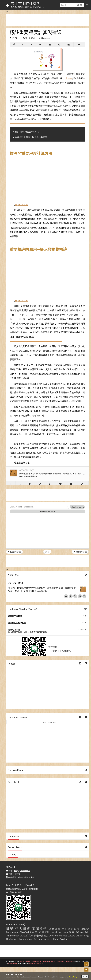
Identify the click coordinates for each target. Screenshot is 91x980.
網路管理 (44, 932)
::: (7, 12)
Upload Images (77, 507)
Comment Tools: (16, 507)
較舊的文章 (80, 552)
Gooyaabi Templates (36, 964)
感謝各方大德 (14, 630)
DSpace (80, 932)
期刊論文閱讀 (71, 929)
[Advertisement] (47, 20)
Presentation (25, 939)
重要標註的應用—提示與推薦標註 (31, 137)
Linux (65, 932)
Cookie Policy (73, 977)
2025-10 (82, 616)
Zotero (72, 936)
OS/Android (12, 939)
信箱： (18, 871)
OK (85, 977)
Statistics (52, 962)
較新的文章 (14, 552)
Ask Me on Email (47, 512)
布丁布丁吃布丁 (26, 470)
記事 (72, 932)
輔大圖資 (23, 928)
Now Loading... (49, 722)
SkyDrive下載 (21, 204)
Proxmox (63, 936)
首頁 (47, 552)
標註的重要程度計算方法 (27, 132)
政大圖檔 (55, 929)
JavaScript (56, 932)
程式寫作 (28, 936)
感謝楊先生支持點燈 (17, 623)
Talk (87, 932)
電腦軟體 (40, 928)
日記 (10, 928)
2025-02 (82, 623)
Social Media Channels (40, 962)
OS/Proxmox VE (14, 936)
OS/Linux (37, 939)
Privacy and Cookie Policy (65, 962)
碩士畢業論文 (30, 38)
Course (46, 939)
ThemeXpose (13, 964)
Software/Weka (59, 939)
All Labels (19, 924)
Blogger (85, 929)
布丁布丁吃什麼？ (25, 3)
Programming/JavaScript (19, 932)
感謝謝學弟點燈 (15, 616)
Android (54, 936)
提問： (13, 874)
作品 (35, 932)
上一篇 (69, 78)
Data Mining (82, 936)
